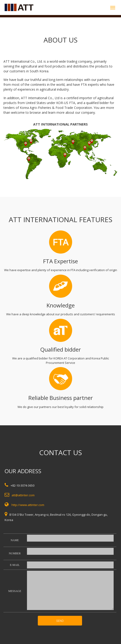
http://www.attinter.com (28, 505)
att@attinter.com (23, 495)
